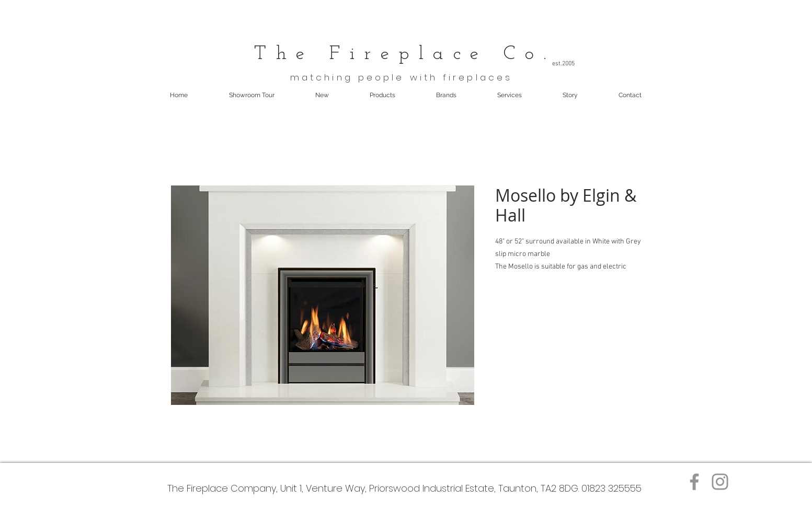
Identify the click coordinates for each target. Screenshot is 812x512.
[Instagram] (720, 482)
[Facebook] (694, 482)
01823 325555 (611, 488)
